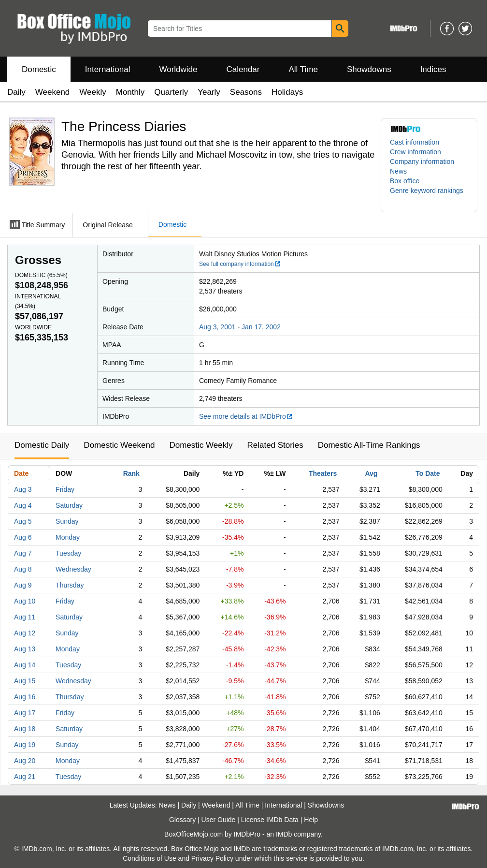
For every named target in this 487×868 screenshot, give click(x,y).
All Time (303, 69)
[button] (429, 195)
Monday (68, 537)
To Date (428, 473)
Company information (422, 162)
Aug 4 (23, 505)
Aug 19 (25, 745)
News (398, 171)
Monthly (130, 92)
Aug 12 (25, 633)
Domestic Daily (42, 445)
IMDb (284, 834)
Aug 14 (25, 665)
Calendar (243, 69)
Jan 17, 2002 (261, 327)
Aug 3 (23, 489)
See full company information (240, 264)
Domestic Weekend (119, 445)
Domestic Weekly (201, 445)
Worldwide (178, 69)
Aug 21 (25, 777)
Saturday (69, 505)
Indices (433, 69)
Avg (371, 473)
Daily (16, 92)
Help (311, 820)
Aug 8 (23, 569)
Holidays (287, 92)
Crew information (415, 152)
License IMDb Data (270, 820)
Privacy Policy (212, 858)
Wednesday (73, 569)
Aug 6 (23, 537)
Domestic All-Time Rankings (369, 445)
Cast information (415, 142)
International (108, 69)
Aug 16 (25, 697)
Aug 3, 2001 (217, 327)
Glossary (182, 820)
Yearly (209, 92)
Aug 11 (25, 617)
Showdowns (369, 69)
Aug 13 (25, 649)
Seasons (246, 92)
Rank (131, 473)
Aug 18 (25, 729)
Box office (405, 181)
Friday (65, 489)
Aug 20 (25, 761)
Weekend (53, 92)
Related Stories (275, 445)
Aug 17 (25, 713)
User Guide (219, 820)
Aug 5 (23, 521)
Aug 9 (23, 585)
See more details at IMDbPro (246, 416)
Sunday (67, 521)
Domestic (39, 69)
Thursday (70, 585)
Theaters (323, 473)
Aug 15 (25, 681)
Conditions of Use (150, 858)
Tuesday (68, 553)
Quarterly (171, 92)
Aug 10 (25, 601)
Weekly (93, 92)
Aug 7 (23, 553)
